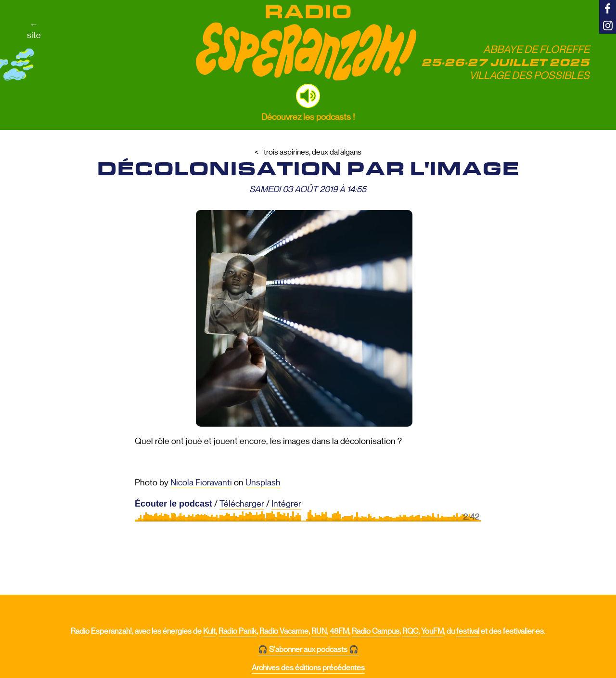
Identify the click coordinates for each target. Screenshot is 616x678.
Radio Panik (237, 631)
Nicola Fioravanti (201, 482)
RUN (319, 631)
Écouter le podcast (173, 504)
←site (34, 30)
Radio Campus (376, 631)
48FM (339, 631)
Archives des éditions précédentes (308, 668)
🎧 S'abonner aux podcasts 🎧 (308, 650)
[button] (308, 96)
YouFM (432, 631)
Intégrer (286, 504)
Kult (209, 631)
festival (468, 631)
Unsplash (263, 482)
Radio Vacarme (284, 631)
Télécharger (242, 504)
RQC (410, 631)
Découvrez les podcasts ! (308, 117)
